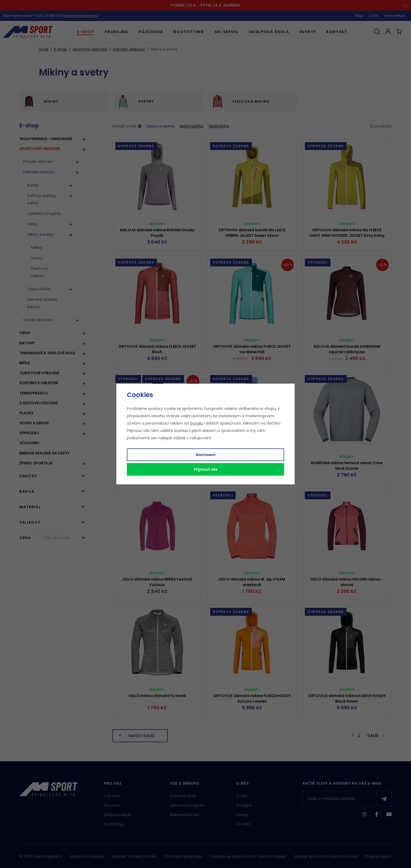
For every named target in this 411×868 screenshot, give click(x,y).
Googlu (196, 423)
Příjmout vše (206, 469)
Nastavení (206, 455)
